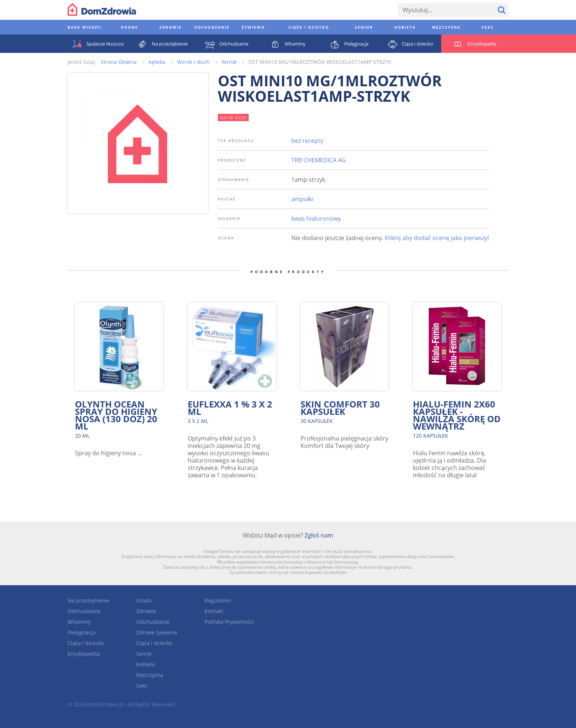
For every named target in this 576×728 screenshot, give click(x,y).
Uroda (144, 600)
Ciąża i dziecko (86, 643)
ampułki (302, 199)
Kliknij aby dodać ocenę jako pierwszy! (437, 238)
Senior (144, 654)
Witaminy (79, 622)
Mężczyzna (150, 675)
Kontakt (214, 611)
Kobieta (146, 664)
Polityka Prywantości (229, 622)
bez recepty (307, 141)
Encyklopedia (84, 654)
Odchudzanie (84, 611)
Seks (142, 686)
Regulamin (218, 600)
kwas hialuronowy (316, 218)
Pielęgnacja (82, 632)
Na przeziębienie (89, 600)
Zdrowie (146, 611)
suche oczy (233, 117)
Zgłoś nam (319, 535)
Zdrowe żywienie (157, 632)
